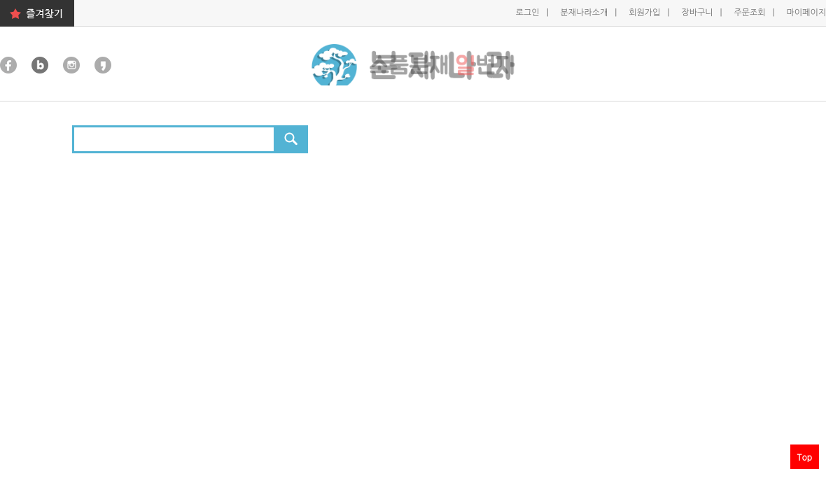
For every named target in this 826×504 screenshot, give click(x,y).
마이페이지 (806, 13)
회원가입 (645, 13)
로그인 (529, 13)
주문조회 (750, 13)
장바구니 (698, 13)
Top (805, 457)
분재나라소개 (586, 13)
